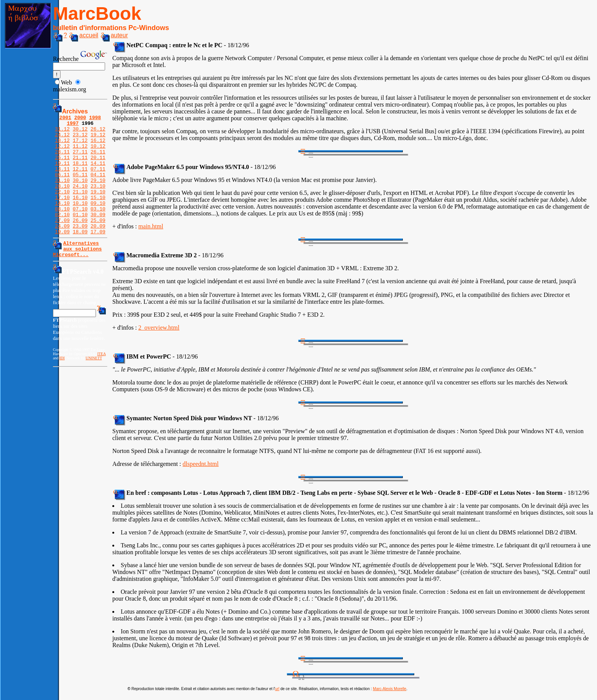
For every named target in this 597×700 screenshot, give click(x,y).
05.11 (80, 187)
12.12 (62, 153)
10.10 (80, 221)
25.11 (62, 166)
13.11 (62, 180)
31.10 (62, 194)
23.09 (80, 249)
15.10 (98, 214)
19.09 (62, 255)
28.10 (62, 201)
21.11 (80, 166)
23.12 (80, 139)
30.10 (80, 194)
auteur (114, 35)
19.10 (98, 207)
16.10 (80, 214)
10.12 (98, 153)
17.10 (62, 214)
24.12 (62, 139)
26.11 (98, 159)
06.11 (62, 187)
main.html (151, 226)
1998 (95, 118)
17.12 (80, 146)
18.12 (62, 146)
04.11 (98, 187)
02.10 (62, 235)
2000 (80, 118)
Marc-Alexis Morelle (389, 689)
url (277, 689)
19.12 (98, 139)
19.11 (62, 173)
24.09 (62, 249)
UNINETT (94, 385)
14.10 (62, 221)
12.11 (80, 180)
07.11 (98, 180)
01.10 (80, 235)
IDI (62, 385)
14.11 (98, 173)
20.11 (98, 166)
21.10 (80, 207)
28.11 (62, 159)
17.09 (98, 255)
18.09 (80, 255)
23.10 (98, 201)
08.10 (62, 228)
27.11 (80, 159)
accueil (84, 35)
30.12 (80, 132)
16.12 (98, 146)
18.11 (80, 173)
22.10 (62, 207)
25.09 (98, 242)
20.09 (98, 249)
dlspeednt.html (201, 464)
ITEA (101, 381)
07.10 (80, 228)
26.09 (80, 242)
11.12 (80, 153)
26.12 (98, 132)
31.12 (62, 132)
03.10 (98, 228)
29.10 (98, 194)
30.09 (98, 235)
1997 (73, 125)
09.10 (98, 221)
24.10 (80, 201)
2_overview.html (159, 328)
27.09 (62, 242)
